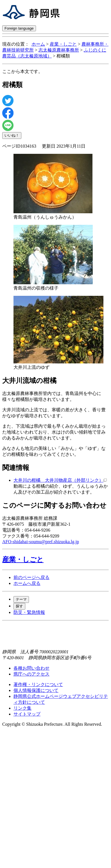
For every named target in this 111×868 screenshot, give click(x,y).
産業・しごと (63, 44)
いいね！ (12, 135)
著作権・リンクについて (38, 684)
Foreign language (19, 28)
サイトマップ (27, 714)
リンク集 (22, 708)
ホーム (38, 44)
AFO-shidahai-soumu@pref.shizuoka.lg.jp (41, 542)
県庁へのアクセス (31, 674)
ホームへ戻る (27, 583)
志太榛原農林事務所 (59, 50)
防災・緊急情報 (29, 612)
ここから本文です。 (22, 71)
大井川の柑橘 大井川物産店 (60, 480)
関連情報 (16, 468)
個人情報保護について (36, 690)
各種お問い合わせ (31, 668)
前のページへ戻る (31, 577)
